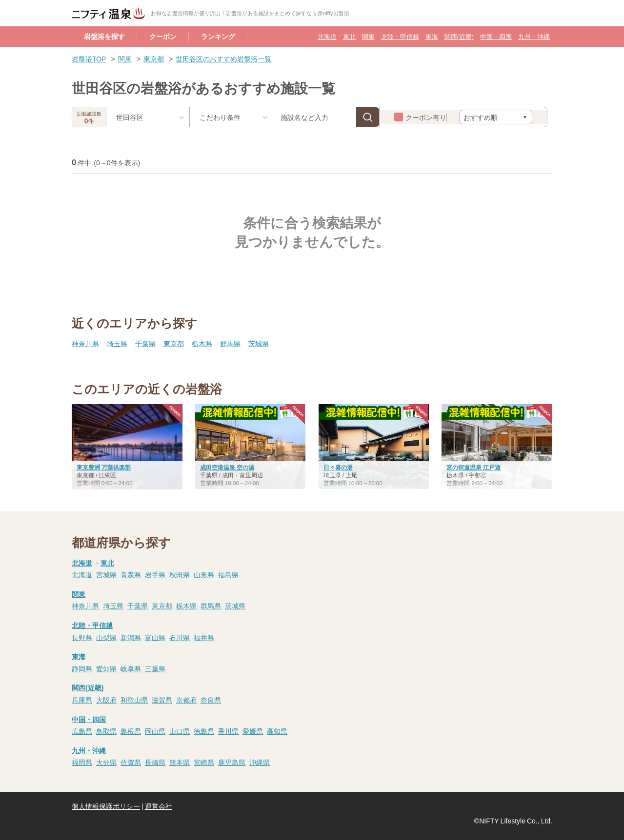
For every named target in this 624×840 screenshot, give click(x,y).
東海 (432, 36)
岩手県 (155, 574)
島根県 (131, 731)
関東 (368, 36)
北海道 (327, 36)
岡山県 (155, 731)
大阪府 (106, 700)
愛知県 (106, 668)
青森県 (131, 574)
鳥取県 (106, 731)
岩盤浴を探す (104, 36)
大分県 (106, 762)
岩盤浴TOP (89, 59)
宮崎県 (204, 762)
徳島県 (204, 731)
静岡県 (82, 668)
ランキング (218, 36)
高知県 (277, 731)
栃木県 (202, 343)
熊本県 (180, 762)
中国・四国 (496, 36)
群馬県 (230, 343)
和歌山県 (134, 700)
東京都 (154, 59)
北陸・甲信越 (400, 36)
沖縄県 (260, 762)
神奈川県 (85, 343)
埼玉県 (117, 343)
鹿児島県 (232, 762)
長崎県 (155, 762)
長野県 (82, 637)
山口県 (180, 731)
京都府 (186, 700)
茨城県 (259, 343)
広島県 (82, 731)
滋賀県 (162, 700)
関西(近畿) (459, 36)
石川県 (180, 637)
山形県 (204, 574)
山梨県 (106, 637)
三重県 (155, 668)
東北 (349, 36)
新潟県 (131, 637)
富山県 (155, 637)
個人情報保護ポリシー (106, 806)
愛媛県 (253, 731)
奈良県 (211, 700)
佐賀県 (131, 762)
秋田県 (180, 574)
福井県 (204, 637)
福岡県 (82, 762)
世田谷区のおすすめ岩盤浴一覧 (223, 59)
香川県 (228, 731)
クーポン (163, 36)
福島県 (228, 574)
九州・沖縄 (534, 36)
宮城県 (106, 574)
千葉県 (145, 343)
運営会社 (159, 806)
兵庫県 (82, 700)
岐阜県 (131, 668)
